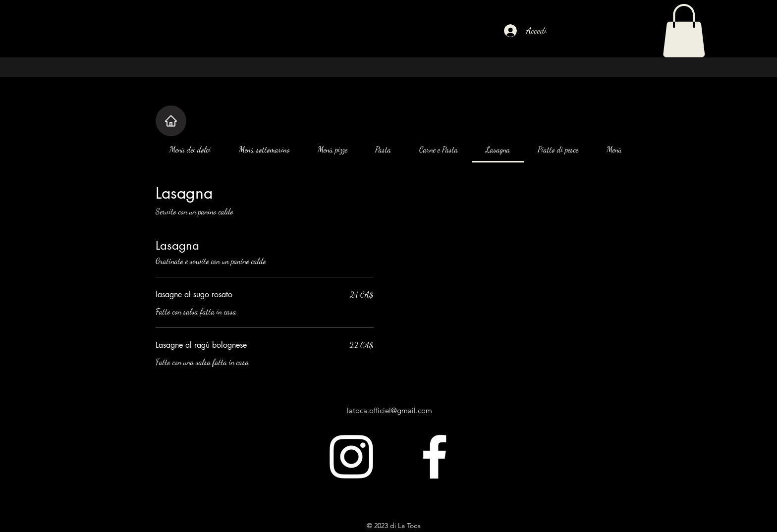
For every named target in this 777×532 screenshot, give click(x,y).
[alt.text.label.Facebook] (435, 457)
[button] (684, 31)
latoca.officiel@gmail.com (389, 410)
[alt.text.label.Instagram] (351, 457)
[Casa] (171, 121)
